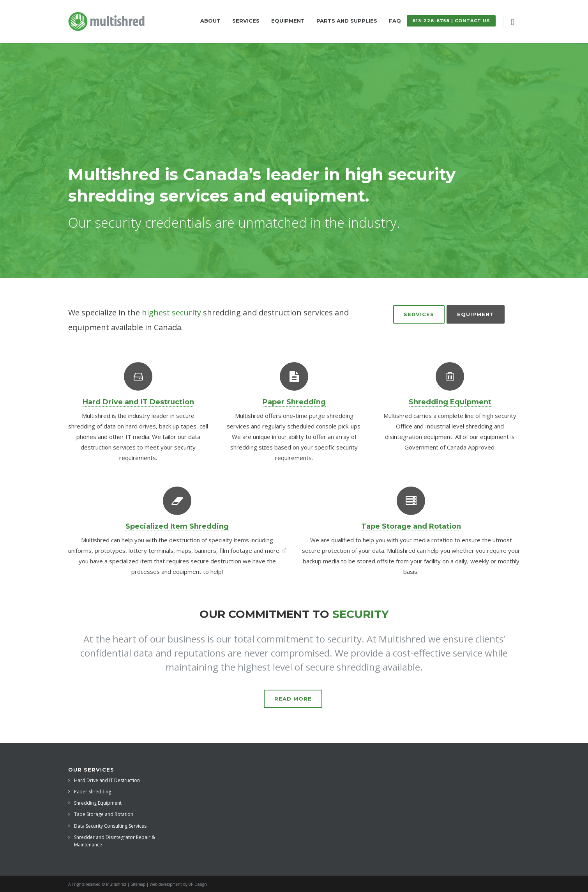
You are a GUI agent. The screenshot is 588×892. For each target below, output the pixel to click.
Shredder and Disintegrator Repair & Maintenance (115, 841)
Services (246, 21)
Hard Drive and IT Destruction (107, 780)
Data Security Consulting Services (110, 826)
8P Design (198, 884)
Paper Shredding (93, 792)
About (210, 21)
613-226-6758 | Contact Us (451, 21)
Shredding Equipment (98, 803)
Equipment (288, 21)
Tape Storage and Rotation (104, 814)
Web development (166, 884)
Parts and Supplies (347, 21)
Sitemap (138, 884)
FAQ (395, 21)
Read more (293, 699)
